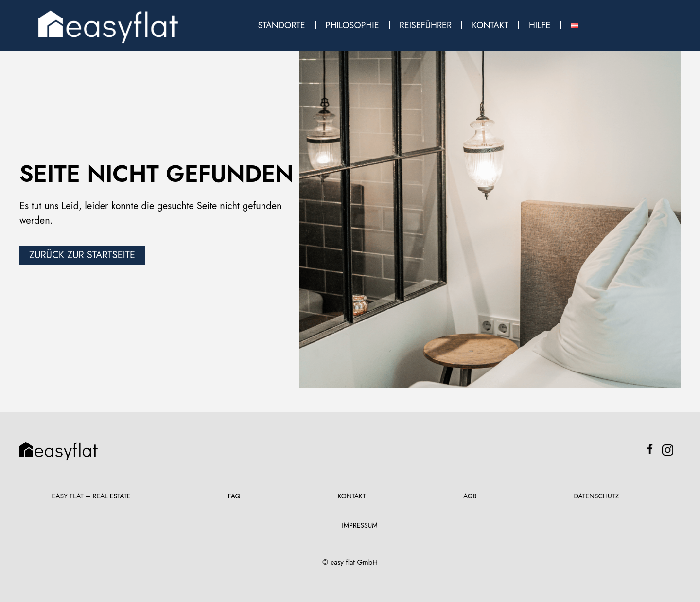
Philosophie (352, 25)
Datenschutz (596, 496)
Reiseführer (426, 25)
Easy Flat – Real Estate (91, 496)
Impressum (359, 525)
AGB (470, 496)
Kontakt (490, 25)
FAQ (234, 496)
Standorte (282, 25)
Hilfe (540, 25)
